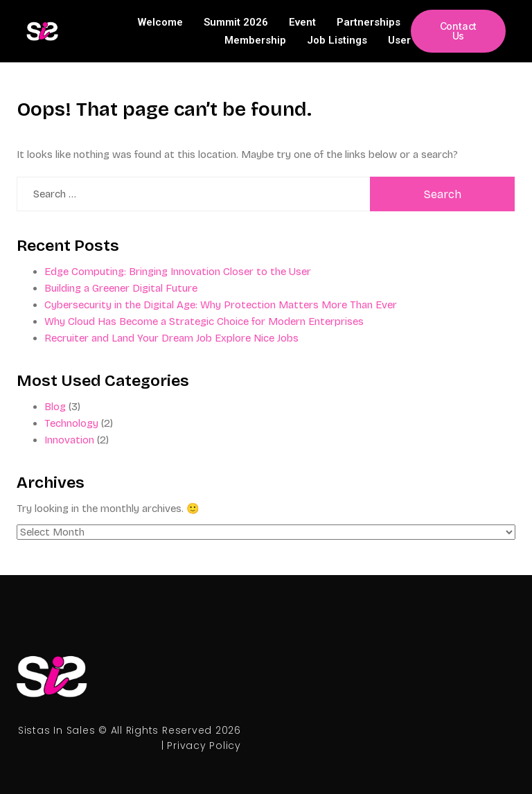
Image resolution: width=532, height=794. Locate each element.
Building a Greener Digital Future (121, 288)
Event (302, 22)
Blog (55, 407)
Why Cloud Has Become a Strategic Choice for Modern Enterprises (204, 321)
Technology (71, 423)
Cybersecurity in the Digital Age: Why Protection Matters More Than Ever (221, 305)
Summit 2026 (236, 22)
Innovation (69, 440)
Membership (255, 40)
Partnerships (369, 22)
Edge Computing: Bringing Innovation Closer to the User (178, 272)
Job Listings (337, 40)
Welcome (160, 22)
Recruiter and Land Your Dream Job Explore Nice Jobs (171, 338)
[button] (458, 31)
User (399, 40)
